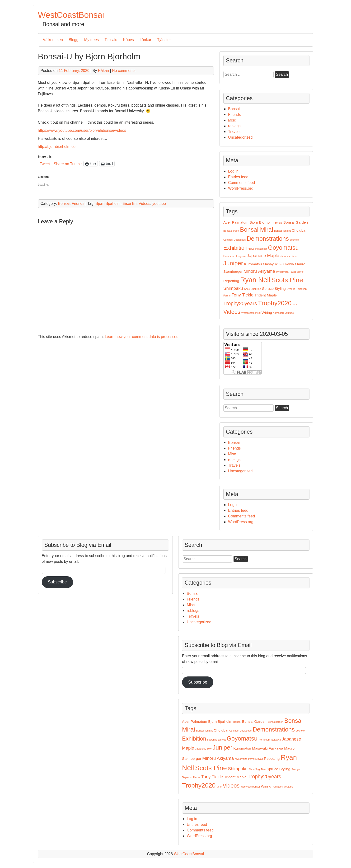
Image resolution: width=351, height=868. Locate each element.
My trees (91, 40)
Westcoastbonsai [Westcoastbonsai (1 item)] (251, 313)
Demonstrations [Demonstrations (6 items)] (268, 239)
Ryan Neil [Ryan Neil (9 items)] (255, 280)
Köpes (129, 40)
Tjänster (164, 40)
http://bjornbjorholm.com (58, 147)
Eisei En (130, 204)
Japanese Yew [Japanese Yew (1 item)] (288, 256)
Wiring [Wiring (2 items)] (267, 312)
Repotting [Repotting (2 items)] (231, 281)
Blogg (73, 40)
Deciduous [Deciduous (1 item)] (240, 240)
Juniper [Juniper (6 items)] (233, 263)
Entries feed (238, 177)
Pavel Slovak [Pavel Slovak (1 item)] (297, 272)
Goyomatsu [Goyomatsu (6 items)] (283, 248)
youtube (159, 204)
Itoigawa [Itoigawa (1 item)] (241, 256)
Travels (234, 132)
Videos (144, 204)
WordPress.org (241, 188)
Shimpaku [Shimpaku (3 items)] (233, 288)
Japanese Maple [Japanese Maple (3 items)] (263, 256)
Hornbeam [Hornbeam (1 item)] (229, 256)
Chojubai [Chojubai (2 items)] (299, 230)
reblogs (234, 126)
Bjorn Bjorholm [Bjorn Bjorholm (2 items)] (261, 222)
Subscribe (198, 682)
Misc (232, 120)
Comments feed (241, 183)
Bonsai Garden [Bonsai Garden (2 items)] (296, 222)
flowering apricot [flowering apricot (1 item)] (258, 249)
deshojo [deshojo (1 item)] (294, 240)
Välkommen (53, 40)
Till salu (111, 40)
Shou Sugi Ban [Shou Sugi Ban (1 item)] (253, 289)
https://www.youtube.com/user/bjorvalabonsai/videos (82, 130)
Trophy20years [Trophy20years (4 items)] (240, 304)
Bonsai (64, 204)
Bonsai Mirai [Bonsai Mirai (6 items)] (256, 230)
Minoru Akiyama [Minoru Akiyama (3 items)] (259, 271)
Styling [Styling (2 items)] (280, 289)
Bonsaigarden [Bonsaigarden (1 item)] (231, 231)
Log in (233, 171)
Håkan (103, 71)
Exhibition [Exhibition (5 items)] (235, 248)
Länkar (146, 40)
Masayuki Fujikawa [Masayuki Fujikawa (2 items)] (278, 264)
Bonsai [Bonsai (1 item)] (278, 223)
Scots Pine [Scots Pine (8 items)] (287, 280)
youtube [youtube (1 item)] (289, 313)
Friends (78, 204)
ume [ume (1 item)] (295, 304)
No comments (124, 71)
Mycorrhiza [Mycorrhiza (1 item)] (282, 272)
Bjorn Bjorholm (108, 204)
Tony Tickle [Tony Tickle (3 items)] (243, 295)
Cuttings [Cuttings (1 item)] (228, 240)
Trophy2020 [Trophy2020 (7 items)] (275, 303)
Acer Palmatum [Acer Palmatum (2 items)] (236, 222)
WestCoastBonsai (71, 15)
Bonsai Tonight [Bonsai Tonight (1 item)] (282, 231)
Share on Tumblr (68, 164)
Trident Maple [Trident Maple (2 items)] (266, 295)
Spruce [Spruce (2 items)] (268, 289)
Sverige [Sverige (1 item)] (291, 289)
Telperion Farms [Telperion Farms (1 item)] (191, 777)
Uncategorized (240, 137)
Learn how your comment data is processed (141, 337)
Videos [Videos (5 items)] (232, 312)
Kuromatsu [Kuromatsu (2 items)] (253, 264)
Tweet (45, 164)
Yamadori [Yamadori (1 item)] (278, 313)
